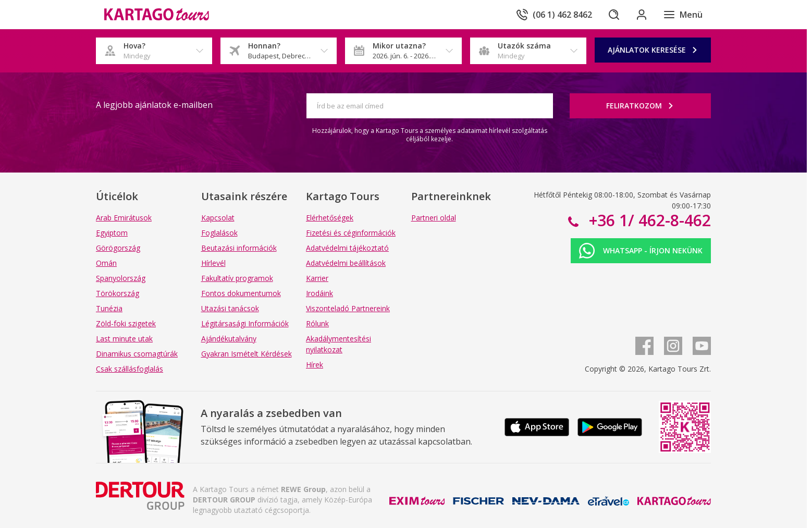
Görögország (118, 248)
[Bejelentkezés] (640, 15)
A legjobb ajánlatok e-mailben (154, 105)
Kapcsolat (218, 218)
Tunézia (109, 308)
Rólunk (317, 323)
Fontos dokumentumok (241, 293)
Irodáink (319, 293)
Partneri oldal (434, 218)
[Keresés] (611, 15)
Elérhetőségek (330, 218)
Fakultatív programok (237, 278)
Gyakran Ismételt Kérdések (247, 354)
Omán (106, 263)
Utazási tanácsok (230, 308)
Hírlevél (213, 263)
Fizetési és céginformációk (351, 233)
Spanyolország (121, 278)
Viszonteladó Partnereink (348, 308)
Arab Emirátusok (124, 218)
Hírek (315, 365)
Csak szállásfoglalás (130, 369)
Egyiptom (112, 233)
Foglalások (219, 233)
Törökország (118, 293)
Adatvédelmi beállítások (346, 263)
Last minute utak (124, 339)
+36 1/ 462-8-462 (648, 220)
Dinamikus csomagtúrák (137, 354)
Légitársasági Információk (245, 323)
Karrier (317, 278)
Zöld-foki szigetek (126, 323)
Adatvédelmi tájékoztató (347, 248)
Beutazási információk (239, 248)
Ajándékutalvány (229, 339)
